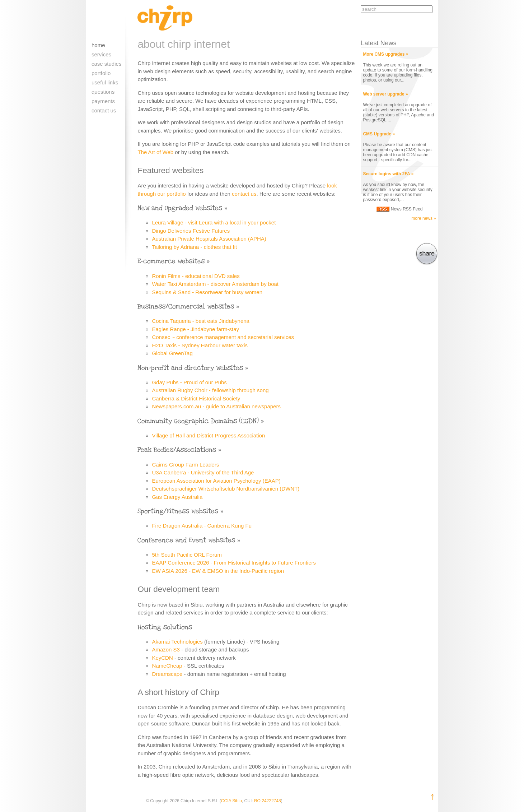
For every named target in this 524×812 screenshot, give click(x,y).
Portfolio (101, 73)
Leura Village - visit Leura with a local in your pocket (214, 222)
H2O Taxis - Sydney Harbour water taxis (200, 345)
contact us (244, 194)
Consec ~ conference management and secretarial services (223, 337)
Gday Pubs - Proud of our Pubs (189, 382)
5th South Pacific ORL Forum (187, 555)
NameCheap (167, 666)
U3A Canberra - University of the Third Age (203, 472)
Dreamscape (167, 674)
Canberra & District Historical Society (196, 398)
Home (98, 45)
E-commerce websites (171, 261)
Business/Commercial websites (186, 307)
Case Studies (106, 64)
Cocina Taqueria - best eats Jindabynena (201, 321)
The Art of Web (155, 152)
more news (422, 218)
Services (101, 54)
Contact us (104, 110)
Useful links (105, 82)
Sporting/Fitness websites (178, 511)
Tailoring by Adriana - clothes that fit (194, 247)
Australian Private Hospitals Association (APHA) (209, 239)
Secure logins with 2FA (386, 174)
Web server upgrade (383, 94)
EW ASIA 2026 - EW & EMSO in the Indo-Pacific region (218, 571)
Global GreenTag (172, 353)
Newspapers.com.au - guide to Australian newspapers (216, 406)
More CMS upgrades (384, 54)
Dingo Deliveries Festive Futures (191, 231)
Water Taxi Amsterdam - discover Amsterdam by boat (215, 284)
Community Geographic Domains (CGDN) (198, 421)
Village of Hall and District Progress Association (208, 435)
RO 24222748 (268, 801)
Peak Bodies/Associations (177, 450)
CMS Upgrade (377, 134)
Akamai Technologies (177, 642)
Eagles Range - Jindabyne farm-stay (195, 329)
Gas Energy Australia (177, 497)
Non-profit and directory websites (190, 368)
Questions (103, 92)
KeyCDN (162, 658)
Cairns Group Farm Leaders (185, 465)
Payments (103, 101)
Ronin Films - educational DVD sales (196, 276)
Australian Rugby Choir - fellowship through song (210, 390)
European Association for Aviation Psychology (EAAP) (216, 481)
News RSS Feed (407, 209)
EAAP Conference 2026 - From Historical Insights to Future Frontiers (234, 563)
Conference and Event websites (186, 540)
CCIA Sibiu (231, 801)
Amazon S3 (166, 649)
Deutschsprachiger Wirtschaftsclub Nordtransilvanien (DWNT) (226, 489)
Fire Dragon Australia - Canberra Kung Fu (202, 526)
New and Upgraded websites (180, 208)
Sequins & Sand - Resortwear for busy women (207, 292)
